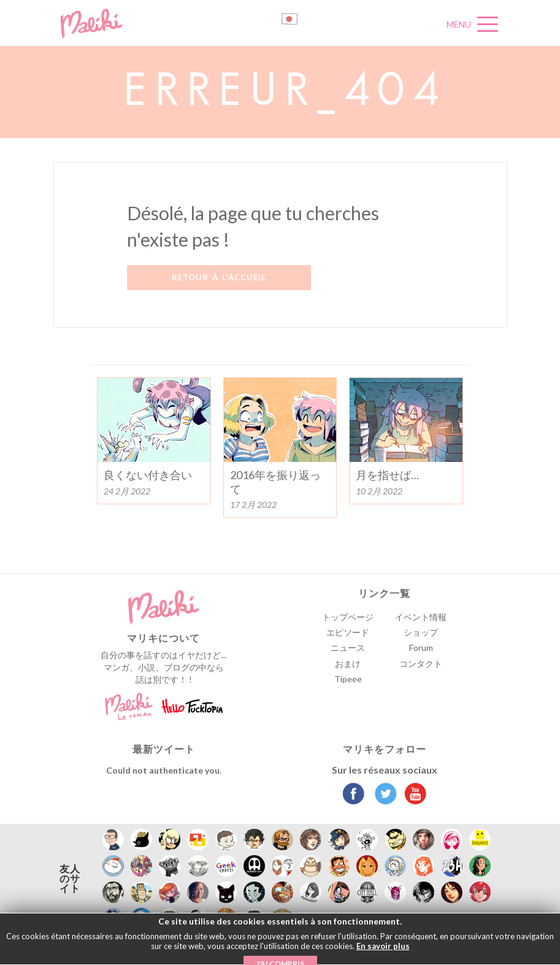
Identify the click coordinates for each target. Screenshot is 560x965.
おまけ (348, 663)
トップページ (348, 617)
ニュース (348, 648)
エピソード (348, 632)
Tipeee (348, 679)
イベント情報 (421, 617)
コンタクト (421, 663)
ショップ (421, 632)
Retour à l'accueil (219, 277)
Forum (421, 648)
